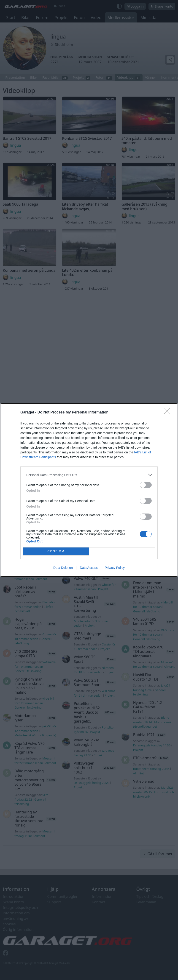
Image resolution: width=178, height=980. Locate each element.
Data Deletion (63, 568)
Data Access (89, 568)
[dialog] (89, 490)
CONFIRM (56, 551)
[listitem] (89, 475)
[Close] (168, 413)
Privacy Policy (115, 568)
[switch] (146, 485)
